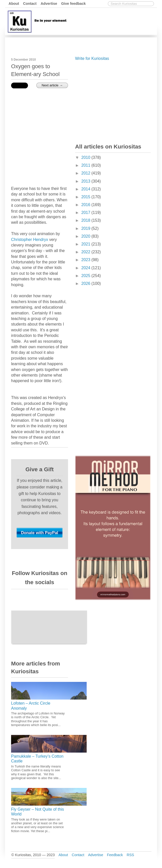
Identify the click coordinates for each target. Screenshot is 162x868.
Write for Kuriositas (92, 58)
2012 (86, 173)
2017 (86, 213)
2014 (86, 189)
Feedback (115, 855)
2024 (86, 268)
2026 (86, 283)
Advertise (49, 4)
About (14, 4)
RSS (131, 855)
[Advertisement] (113, 101)
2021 (86, 244)
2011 (86, 165)
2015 (86, 197)
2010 (86, 157)
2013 (86, 181)
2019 (86, 228)
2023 (86, 260)
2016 (86, 205)
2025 (86, 276)
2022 (86, 252)
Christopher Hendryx (30, 240)
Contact (30, 4)
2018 (86, 220)
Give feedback (74, 4)
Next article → (52, 85)
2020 (86, 236)
